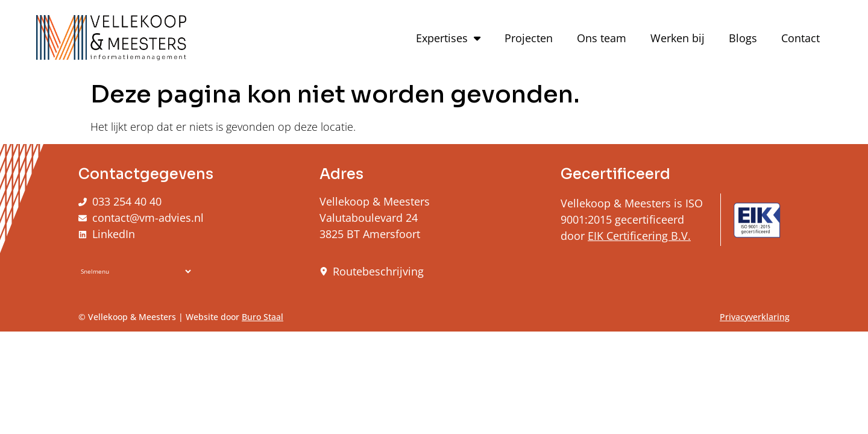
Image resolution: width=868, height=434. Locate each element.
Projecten (529, 38)
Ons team (602, 38)
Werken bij (678, 38)
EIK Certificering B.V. (639, 236)
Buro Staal (263, 317)
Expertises (448, 38)
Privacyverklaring (755, 317)
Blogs (743, 38)
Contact (800, 38)
